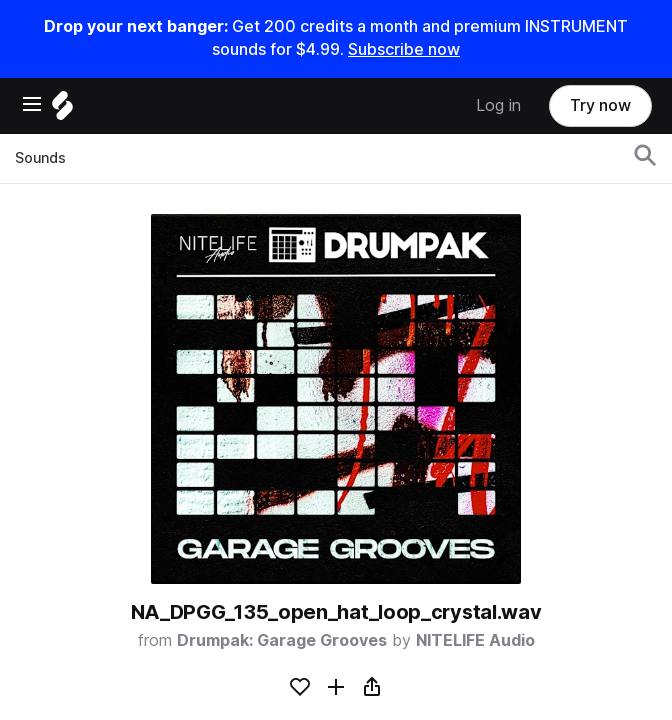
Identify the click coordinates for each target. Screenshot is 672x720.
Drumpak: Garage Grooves (282, 640)
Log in (498, 105)
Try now (600, 105)
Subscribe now (404, 49)
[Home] (62, 110)
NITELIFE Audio (475, 640)
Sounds (40, 158)
